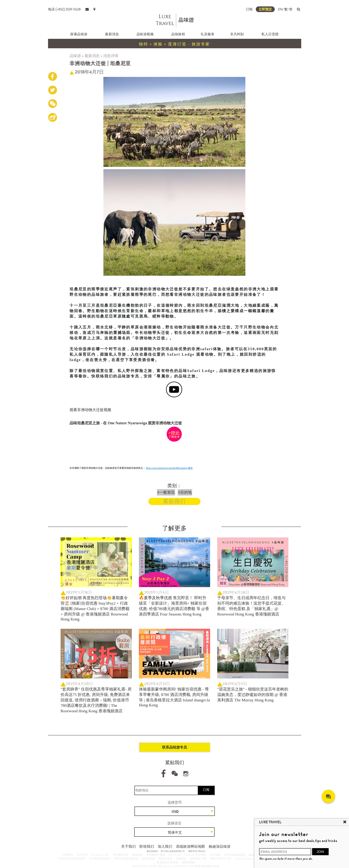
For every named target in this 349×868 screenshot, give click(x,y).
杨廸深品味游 (220, 846)
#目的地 (185, 492)
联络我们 (147, 846)
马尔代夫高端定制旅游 (72, 859)
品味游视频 (145, 34)
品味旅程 (178, 34)
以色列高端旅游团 (235, 855)
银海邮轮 (137, 855)
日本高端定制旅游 (100, 859)
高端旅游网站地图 (191, 846)
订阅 (249, 9)
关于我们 (128, 846)
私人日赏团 (270, 34)
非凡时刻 (237, 34)
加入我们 (165, 846)
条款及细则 (152, 851)
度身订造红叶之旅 (221, 859)
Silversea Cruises (244, 859)
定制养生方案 (198, 859)
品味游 (75, 56)
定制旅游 (181, 859)
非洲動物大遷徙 (156, 855)
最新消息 (112, 34)
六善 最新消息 (120, 855)
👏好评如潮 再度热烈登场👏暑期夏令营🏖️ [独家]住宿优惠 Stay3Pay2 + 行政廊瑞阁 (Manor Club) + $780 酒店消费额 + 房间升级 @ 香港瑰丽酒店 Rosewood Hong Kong (95, 609)
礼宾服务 (208, 34)
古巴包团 (215, 855)
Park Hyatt (175, 855)
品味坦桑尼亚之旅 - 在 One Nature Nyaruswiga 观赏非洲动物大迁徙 (126, 423)
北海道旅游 (148, 859)
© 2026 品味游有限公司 (173, 851)
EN (280, 9)
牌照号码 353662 (197, 851)
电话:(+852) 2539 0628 (64, 9)
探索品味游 (79, 34)
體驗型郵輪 (188, 862)
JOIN (320, 852)
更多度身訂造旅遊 (167, 862)
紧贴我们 (174, 501)
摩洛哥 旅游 (166, 859)
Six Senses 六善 (100, 855)
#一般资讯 (166, 492)
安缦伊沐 (68, 855)
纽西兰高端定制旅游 (126, 859)
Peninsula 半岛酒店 (195, 855)
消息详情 (111, 56)
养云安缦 (82, 855)
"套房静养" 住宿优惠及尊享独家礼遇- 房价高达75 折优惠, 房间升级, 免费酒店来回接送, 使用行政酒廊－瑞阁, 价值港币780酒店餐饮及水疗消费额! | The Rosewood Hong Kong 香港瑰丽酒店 (96, 700)
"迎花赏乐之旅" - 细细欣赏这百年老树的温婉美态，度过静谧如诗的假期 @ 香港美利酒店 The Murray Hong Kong (253, 695)
